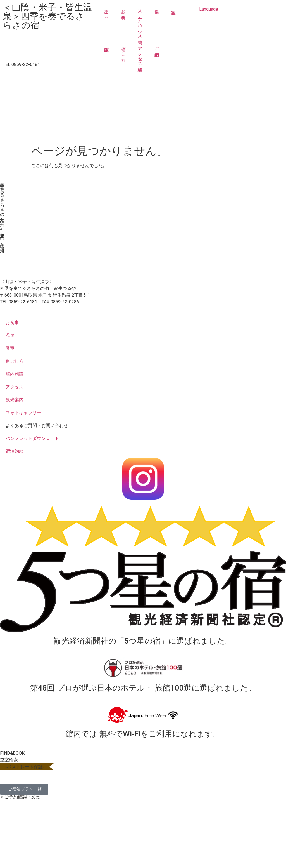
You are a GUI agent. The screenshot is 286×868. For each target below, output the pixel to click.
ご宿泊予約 (157, 46)
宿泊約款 (15, 451)
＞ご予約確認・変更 (20, 797)
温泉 (157, 22)
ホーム (107, 11)
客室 (173, 22)
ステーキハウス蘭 (140, 22)
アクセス (15, 387)
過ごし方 (123, 49)
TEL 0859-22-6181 (21, 64)
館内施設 (106, 54)
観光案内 (15, 400)
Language (209, 9)
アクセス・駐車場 (140, 54)
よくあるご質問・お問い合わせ (37, 425)
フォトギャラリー (23, 413)
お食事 (123, 9)
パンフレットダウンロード (32, 438)
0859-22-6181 (23, 302)
